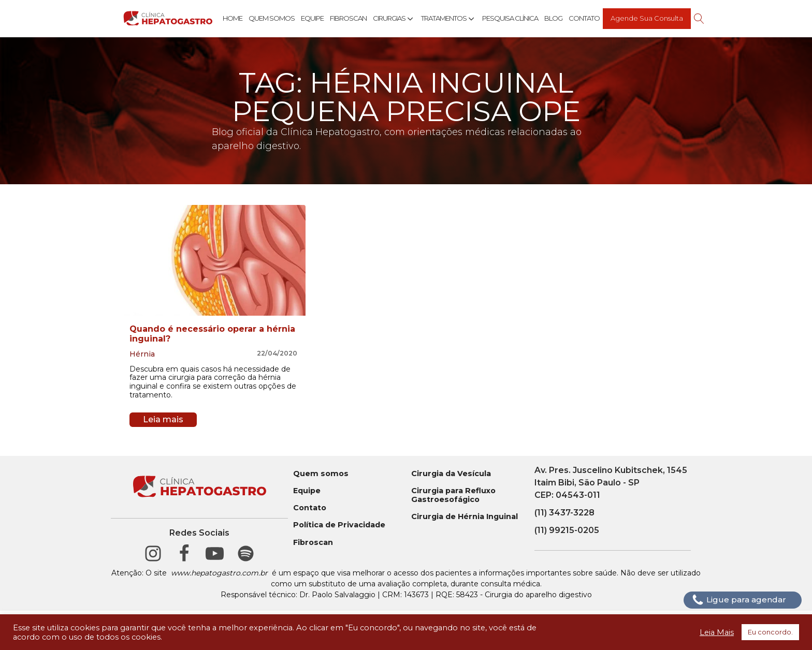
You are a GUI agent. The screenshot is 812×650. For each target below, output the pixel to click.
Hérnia (142, 354)
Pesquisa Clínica (510, 18)
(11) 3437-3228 (564, 513)
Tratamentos (448, 19)
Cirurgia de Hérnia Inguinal (465, 517)
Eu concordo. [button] (770, 632)
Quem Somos (272, 18)
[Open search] (699, 19)
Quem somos (321, 474)
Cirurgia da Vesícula (451, 474)
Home (233, 18)
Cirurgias (394, 19)
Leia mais (163, 419)
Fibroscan (348, 18)
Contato (584, 18)
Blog (553, 18)
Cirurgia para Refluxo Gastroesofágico (453, 495)
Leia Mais (717, 632)
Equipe (312, 18)
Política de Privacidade (339, 525)
